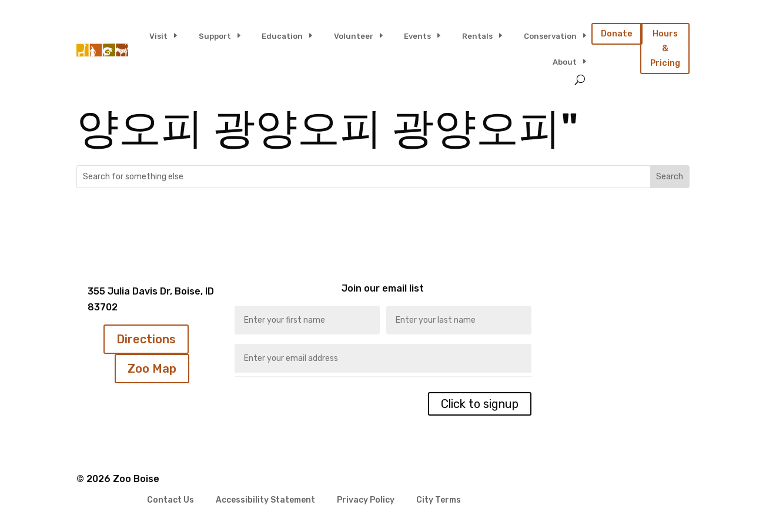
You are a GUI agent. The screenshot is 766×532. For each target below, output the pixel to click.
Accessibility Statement (265, 501)
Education (282, 36)
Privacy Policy (366, 501)
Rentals (477, 36)
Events (417, 36)
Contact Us (170, 501)
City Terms (439, 501)
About (565, 62)
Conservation (550, 36)
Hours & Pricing (665, 48)
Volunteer (354, 36)
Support (215, 36)
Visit (158, 36)
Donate (617, 34)
